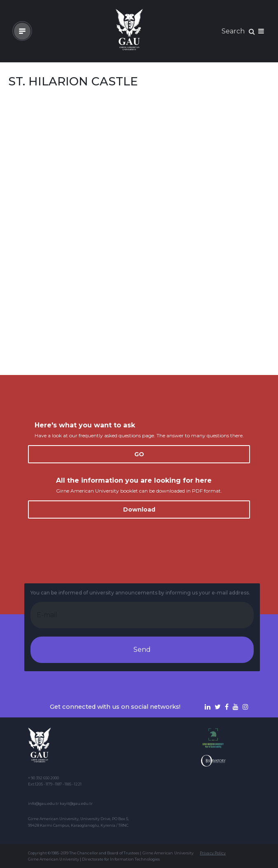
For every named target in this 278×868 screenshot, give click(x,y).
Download (139, 509)
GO (139, 454)
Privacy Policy (213, 853)
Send (142, 650)
